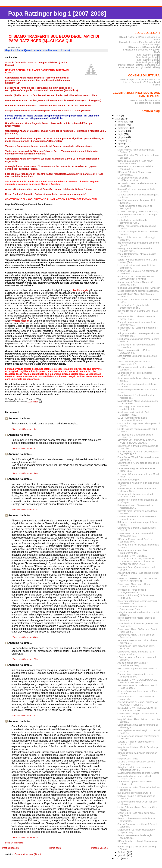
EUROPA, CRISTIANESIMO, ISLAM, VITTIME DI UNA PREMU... (136, 278)
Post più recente (10, 848)
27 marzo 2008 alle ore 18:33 (25, 716)
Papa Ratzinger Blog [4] (148, 57)
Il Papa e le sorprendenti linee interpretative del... (132, 552)
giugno (122, 137)
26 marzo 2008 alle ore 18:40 (25, 473)
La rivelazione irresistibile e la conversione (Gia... (132, 222)
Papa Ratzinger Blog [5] (148, 55)
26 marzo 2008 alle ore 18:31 (25, 448)
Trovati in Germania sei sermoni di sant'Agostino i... (135, 207)
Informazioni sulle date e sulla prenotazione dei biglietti (145, 102)
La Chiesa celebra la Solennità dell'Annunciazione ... (133, 179)
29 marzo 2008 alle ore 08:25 (25, 837)
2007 (118, 859)
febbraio (122, 852)
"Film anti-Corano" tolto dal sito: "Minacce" (139, 288)
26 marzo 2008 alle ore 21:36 (25, 510)
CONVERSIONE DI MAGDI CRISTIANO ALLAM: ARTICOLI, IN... (138, 704)
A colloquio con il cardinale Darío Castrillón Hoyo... (134, 414)
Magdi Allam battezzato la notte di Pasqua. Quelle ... (134, 777)
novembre (123, 122)
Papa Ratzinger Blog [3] (148, 60)
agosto (122, 131)
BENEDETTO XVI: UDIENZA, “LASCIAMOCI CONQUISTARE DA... (137, 557)
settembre (123, 128)
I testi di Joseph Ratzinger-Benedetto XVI (139, 65)
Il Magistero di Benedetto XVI (144, 47)
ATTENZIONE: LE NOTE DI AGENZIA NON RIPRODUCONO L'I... (137, 442)
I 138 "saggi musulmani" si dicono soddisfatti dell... (134, 408)
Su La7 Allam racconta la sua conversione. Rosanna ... (132, 419)
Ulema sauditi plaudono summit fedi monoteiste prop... (135, 495)
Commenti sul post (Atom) (28, 854)
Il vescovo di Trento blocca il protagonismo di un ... (132, 591)
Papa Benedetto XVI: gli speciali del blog (139, 67)
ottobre (122, 125)
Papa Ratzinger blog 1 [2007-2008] (57, 14)
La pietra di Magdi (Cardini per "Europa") (138, 212)
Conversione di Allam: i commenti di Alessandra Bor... (135, 535)
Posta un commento (14, 843)
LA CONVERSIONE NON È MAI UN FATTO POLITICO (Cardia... (136, 563)
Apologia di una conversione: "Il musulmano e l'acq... (133, 664)
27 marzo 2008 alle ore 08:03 (25, 637)
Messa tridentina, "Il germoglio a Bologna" (139, 291)
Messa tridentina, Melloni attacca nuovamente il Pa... (134, 363)
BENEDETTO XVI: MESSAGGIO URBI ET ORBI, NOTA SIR (137, 709)
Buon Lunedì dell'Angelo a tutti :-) (134, 793)
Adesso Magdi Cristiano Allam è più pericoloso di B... (135, 283)
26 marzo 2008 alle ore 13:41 (25, 429)
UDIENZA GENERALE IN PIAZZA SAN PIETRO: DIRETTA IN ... (137, 580)
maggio (122, 140)
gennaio (122, 855)
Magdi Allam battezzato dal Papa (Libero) (138, 773)
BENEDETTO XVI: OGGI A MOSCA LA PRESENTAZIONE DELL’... (137, 681)
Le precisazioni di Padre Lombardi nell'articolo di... (135, 374)
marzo (121, 147)
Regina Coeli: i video (128, 759)
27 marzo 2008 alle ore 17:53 (25, 659)
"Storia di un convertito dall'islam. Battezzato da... (134, 351)
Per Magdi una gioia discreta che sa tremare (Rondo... (136, 675)
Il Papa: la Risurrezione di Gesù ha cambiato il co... (135, 540)
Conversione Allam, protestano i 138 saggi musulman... (136, 653)
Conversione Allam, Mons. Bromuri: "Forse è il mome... (135, 585)
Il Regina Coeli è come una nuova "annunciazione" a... (134, 769)
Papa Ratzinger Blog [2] (148, 62)
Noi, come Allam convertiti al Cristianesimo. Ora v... (132, 608)
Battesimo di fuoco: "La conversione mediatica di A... (136, 507)
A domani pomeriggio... (129, 480)
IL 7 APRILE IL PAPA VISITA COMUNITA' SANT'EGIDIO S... (138, 453)
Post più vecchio (99, 848)
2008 (118, 119)
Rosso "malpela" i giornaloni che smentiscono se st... (134, 307)
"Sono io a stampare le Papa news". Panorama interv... (136, 162)
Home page (55, 848)
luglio (121, 134)
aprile (121, 144)
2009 (118, 116)
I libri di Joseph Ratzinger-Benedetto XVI (139, 80)
